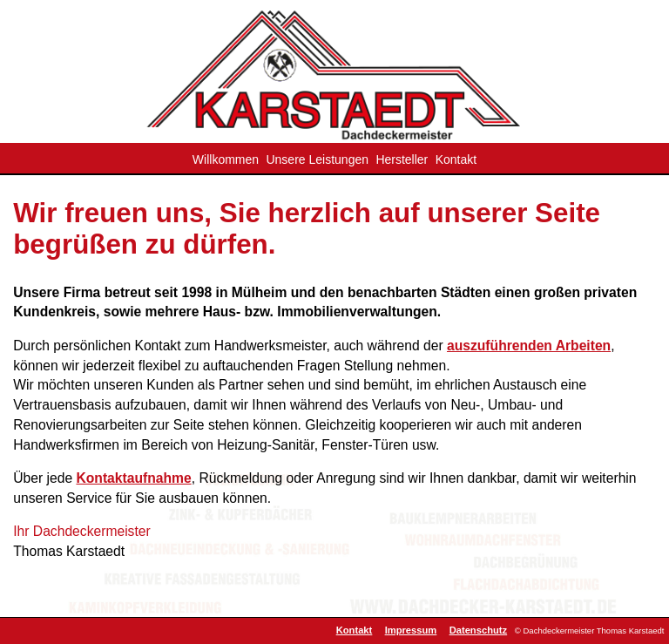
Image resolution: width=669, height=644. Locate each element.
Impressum (411, 630)
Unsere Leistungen (317, 159)
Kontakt (456, 159)
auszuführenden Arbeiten (529, 346)
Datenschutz (479, 630)
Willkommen (226, 159)
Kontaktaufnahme (133, 478)
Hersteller (402, 159)
